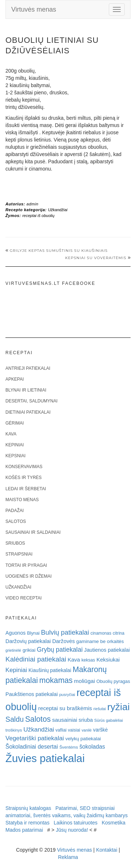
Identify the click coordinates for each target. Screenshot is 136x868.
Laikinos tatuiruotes (76, 823)
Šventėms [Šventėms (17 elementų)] (69, 747)
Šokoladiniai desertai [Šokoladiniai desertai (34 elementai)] (32, 747)
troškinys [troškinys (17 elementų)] (14, 730)
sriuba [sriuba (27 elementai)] (86, 720)
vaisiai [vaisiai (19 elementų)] (74, 730)
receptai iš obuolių (38, 216)
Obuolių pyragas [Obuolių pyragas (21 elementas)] (113, 681)
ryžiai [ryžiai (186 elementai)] (119, 707)
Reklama (68, 857)
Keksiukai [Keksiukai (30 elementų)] (108, 660)
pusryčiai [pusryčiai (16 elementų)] (67, 695)
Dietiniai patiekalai (28, 412)
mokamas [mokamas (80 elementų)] (56, 680)
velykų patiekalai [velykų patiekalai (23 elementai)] (83, 739)
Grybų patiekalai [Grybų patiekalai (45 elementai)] (60, 650)
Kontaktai (107, 850)
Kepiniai (15, 445)
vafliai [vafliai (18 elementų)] (61, 730)
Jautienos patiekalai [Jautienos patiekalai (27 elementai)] (107, 650)
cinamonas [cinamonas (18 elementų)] (101, 633)
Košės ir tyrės (24, 478)
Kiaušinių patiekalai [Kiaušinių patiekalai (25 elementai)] (50, 670)
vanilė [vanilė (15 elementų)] (87, 730)
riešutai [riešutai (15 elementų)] (100, 709)
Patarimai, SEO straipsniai (85, 808)
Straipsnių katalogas (28, 808)
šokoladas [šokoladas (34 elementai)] (92, 747)
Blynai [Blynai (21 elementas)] (33, 633)
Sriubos (15, 543)
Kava (11, 434)
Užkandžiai (58, 210)
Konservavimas (24, 467)
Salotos (16, 521)
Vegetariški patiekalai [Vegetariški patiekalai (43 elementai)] (35, 738)
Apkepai (15, 379)
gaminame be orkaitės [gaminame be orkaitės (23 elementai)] (100, 641)
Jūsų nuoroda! (72, 830)
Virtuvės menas (34, 9)
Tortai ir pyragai (26, 565)
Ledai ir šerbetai (26, 489)
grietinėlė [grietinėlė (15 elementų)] (13, 650)
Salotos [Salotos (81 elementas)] (38, 719)
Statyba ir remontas (27, 823)
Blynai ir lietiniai (26, 390)
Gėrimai (15, 423)
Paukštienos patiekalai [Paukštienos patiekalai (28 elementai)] (32, 694)
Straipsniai (19, 554)
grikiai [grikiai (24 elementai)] (29, 650)
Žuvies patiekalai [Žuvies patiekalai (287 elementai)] (45, 758)
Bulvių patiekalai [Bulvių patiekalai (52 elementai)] (65, 632)
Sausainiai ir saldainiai (33, 532)
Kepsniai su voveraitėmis (96, 258)
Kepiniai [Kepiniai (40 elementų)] (16, 670)
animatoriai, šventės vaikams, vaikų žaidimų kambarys (67, 815)
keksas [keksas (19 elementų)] (88, 660)
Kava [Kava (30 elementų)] (74, 660)
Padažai (15, 511)
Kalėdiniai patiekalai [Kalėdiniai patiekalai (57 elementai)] (36, 659)
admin (32, 204)
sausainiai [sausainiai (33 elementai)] (65, 720)
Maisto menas (22, 500)
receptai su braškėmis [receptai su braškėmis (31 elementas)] (65, 708)
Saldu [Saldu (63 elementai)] (15, 719)
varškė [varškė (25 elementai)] (101, 730)
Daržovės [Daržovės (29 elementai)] (64, 641)
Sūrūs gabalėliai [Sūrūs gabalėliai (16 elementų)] (109, 720)
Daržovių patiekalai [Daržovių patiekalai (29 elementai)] (28, 641)
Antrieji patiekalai (28, 368)
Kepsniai (15, 456)
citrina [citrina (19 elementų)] (119, 633)
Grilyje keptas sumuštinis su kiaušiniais (59, 251)
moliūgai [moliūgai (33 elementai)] (85, 681)
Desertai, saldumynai (32, 401)
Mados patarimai (24, 830)
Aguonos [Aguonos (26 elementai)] (16, 633)
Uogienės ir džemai (28, 576)
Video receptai (24, 598)
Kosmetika (113, 823)
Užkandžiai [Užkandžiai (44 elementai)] (39, 729)
